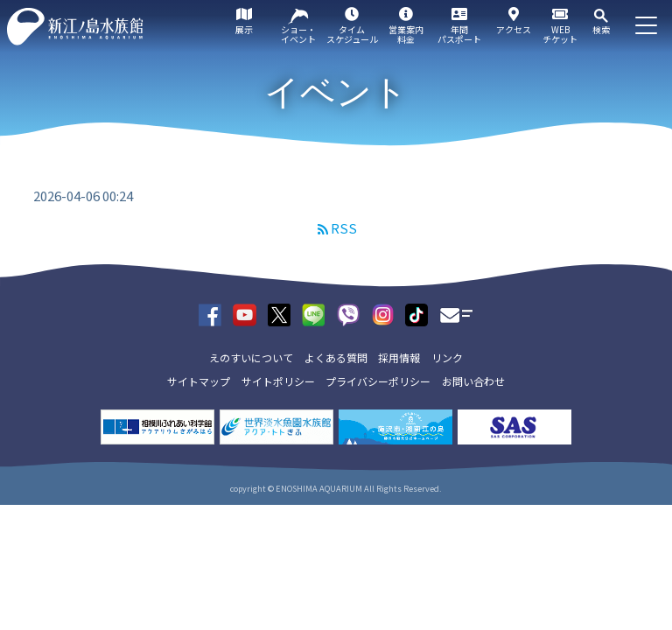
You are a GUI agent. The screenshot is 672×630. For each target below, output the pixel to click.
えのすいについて (251, 357)
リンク (447, 357)
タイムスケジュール (352, 34)
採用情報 (399, 357)
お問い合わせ (473, 381)
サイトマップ (199, 381)
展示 (244, 29)
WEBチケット (560, 34)
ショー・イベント (298, 34)
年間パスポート (459, 34)
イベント (336, 92)
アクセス (514, 29)
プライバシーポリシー (378, 381)
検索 (601, 29)
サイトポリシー (278, 381)
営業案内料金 (406, 34)
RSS (344, 228)
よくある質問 (336, 357)
